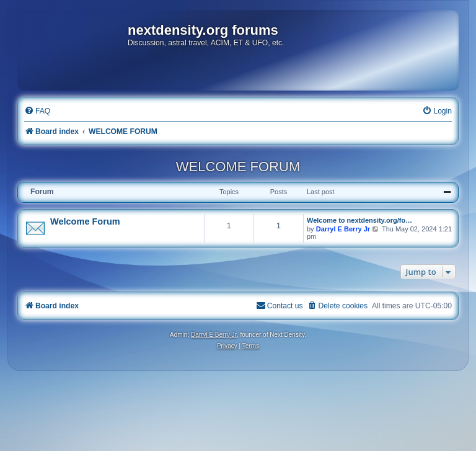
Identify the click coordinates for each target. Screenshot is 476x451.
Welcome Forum (85, 221)
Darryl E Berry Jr (343, 229)
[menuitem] (37, 111)
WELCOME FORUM (238, 167)
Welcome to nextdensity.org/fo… (359, 220)
